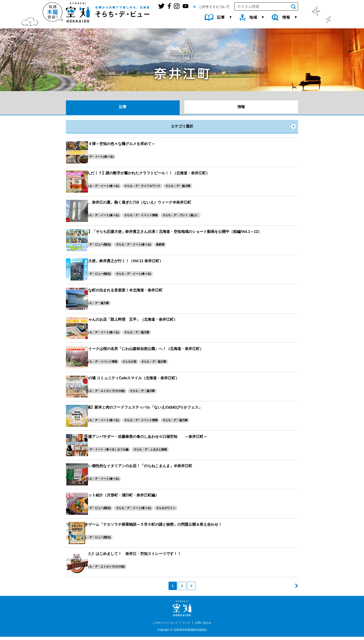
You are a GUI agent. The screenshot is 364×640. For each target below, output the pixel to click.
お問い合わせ (206, 626)
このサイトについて (163, 626)
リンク (187, 626)
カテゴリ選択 (182, 126)
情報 (241, 107)
